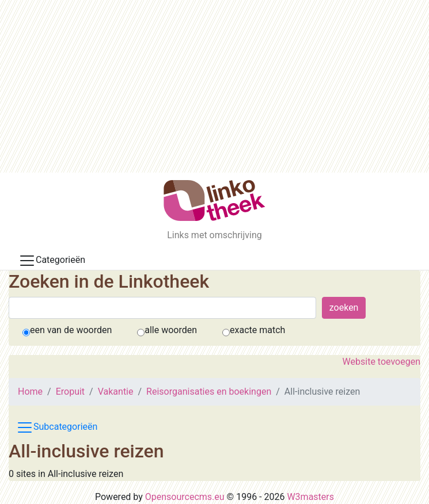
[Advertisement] (214, 86)
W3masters (310, 497)
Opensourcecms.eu (185, 497)
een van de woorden (71, 330)
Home (30, 392)
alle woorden (171, 330)
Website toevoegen (381, 362)
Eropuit (70, 392)
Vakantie (116, 392)
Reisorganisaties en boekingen (209, 392)
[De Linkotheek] (214, 201)
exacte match (257, 330)
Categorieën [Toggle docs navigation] (52, 261)
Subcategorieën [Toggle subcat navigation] (57, 427)
